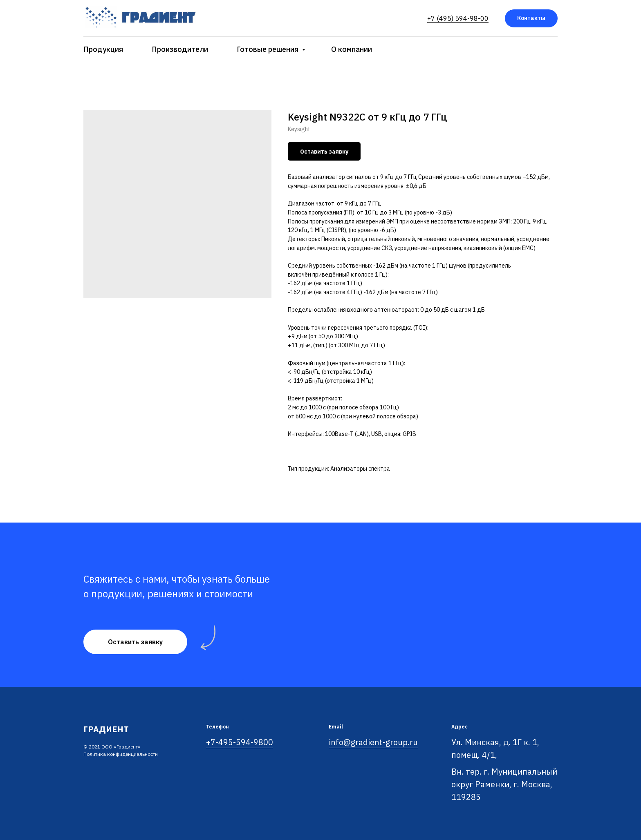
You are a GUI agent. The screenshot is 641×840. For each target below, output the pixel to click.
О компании (352, 49)
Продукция (103, 49)
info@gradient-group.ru (373, 742)
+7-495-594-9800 (240, 742)
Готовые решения (268, 49)
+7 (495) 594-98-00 (458, 18)
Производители (180, 49)
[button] (135, 642)
